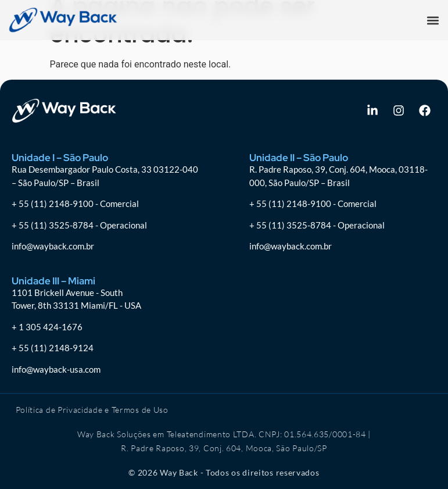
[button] (433, 20)
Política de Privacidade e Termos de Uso (92, 410)
